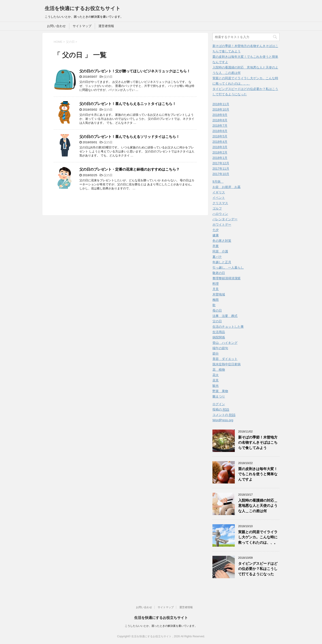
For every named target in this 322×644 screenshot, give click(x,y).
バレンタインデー (225, 219)
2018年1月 (220, 158)
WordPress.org (223, 420)
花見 (216, 380)
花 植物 (219, 370)
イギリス (219, 192)
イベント (219, 198)
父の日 (108, 77)
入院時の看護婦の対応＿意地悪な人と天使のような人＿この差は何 (258, 506)
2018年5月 (220, 136)
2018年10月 (221, 109)
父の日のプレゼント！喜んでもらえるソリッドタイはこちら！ (129, 137)
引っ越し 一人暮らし (228, 267)
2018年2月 (220, 152)
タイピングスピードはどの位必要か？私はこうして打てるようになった (258, 569)
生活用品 (219, 332)
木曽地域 (219, 294)
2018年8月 (220, 120)
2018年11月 (221, 104)
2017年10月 (221, 174)
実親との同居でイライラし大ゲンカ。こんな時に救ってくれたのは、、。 (258, 537)
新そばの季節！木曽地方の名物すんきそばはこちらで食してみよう (258, 443)
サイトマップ (82, 26)
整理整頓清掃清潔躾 (227, 278)
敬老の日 (219, 273)
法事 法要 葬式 (225, 316)
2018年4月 (220, 142)
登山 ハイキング (225, 343)
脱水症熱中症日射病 (227, 364)
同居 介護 (220, 251)
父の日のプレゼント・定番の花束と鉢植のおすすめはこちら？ (129, 169)
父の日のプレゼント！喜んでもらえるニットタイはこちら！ (128, 104)
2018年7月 (220, 126)
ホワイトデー (222, 225)
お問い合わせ (56, 26)
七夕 (216, 230)
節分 (216, 353)
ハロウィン (220, 214)
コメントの (224, 415)
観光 (216, 386)
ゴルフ (217, 208)
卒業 (216, 246)
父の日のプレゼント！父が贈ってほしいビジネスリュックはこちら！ (135, 71)
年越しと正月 (222, 262)
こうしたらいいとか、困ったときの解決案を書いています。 (161, 626)
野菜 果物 (220, 391)
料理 (216, 284)
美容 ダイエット (225, 359)
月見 (216, 289)
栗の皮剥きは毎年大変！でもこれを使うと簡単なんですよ (258, 474)
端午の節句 (220, 348)
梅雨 (216, 300)
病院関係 (219, 337)
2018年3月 (220, 147)
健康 (216, 235)
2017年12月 (221, 163)
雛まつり (219, 396)
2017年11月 (221, 169)
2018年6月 (220, 131)
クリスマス (220, 203)
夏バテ (217, 257)
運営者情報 (106, 26)
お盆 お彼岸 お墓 (227, 187)
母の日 (217, 310)
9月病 (218, 182)
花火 (216, 375)
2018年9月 (220, 115)
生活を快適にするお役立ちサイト (83, 8)
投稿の (221, 410)
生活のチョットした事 (228, 327)
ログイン (219, 404)
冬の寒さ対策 (222, 241)
